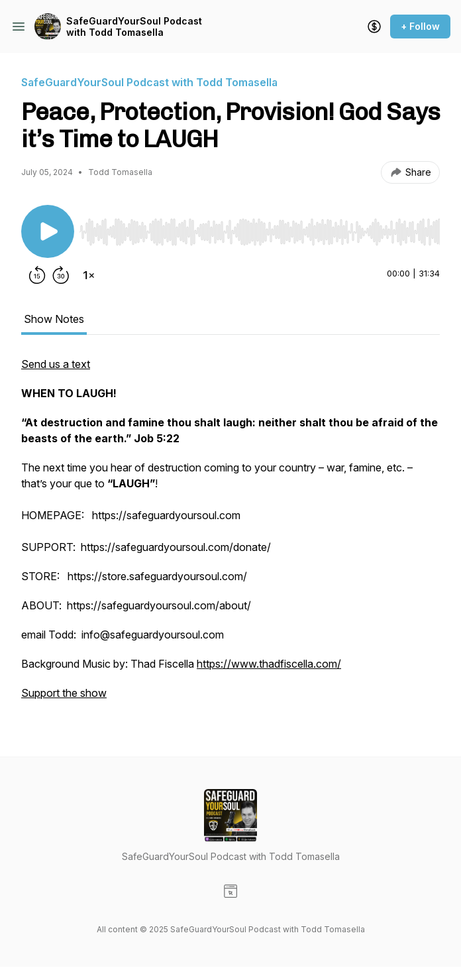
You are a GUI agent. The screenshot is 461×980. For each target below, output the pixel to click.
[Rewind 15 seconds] (37, 275)
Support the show (64, 693)
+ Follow (420, 26)
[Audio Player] (260, 228)
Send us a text (56, 364)
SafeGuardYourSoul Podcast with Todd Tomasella (134, 27)
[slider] (260, 232)
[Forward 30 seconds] (61, 275)
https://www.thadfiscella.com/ (269, 664)
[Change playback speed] (89, 275)
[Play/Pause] (48, 231)
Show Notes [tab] (54, 319)
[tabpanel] (230, 535)
